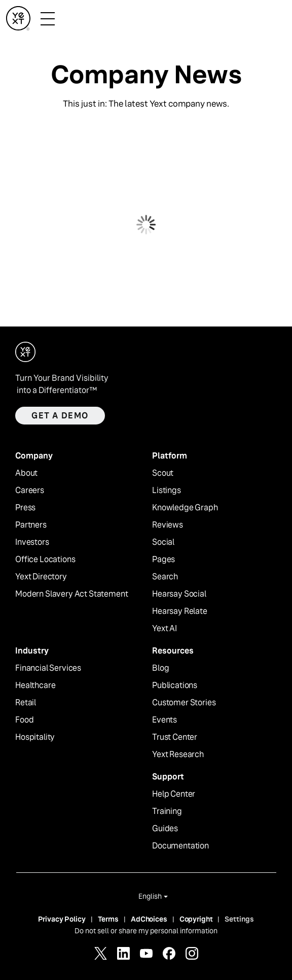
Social (163, 542)
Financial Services (48, 668)
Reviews (168, 525)
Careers (30, 491)
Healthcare (35, 685)
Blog (160, 668)
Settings (239, 919)
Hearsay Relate (180, 611)
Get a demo (60, 416)
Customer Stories (184, 703)
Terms (108, 919)
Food (24, 720)
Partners (31, 525)
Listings (167, 491)
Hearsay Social (179, 594)
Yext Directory (41, 577)
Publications (175, 685)
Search (165, 577)
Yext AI (165, 629)
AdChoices (149, 919)
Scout (163, 473)
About (26, 473)
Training (167, 811)
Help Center (174, 794)
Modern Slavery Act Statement (72, 594)
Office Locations (45, 560)
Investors (32, 542)
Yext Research (178, 755)
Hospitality (35, 737)
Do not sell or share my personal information (146, 931)
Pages (163, 560)
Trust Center (175, 737)
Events (165, 720)
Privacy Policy (62, 919)
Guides (165, 829)
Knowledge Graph (185, 508)
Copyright (196, 919)
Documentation (180, 846)
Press (25, 508)
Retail (26, 703)
